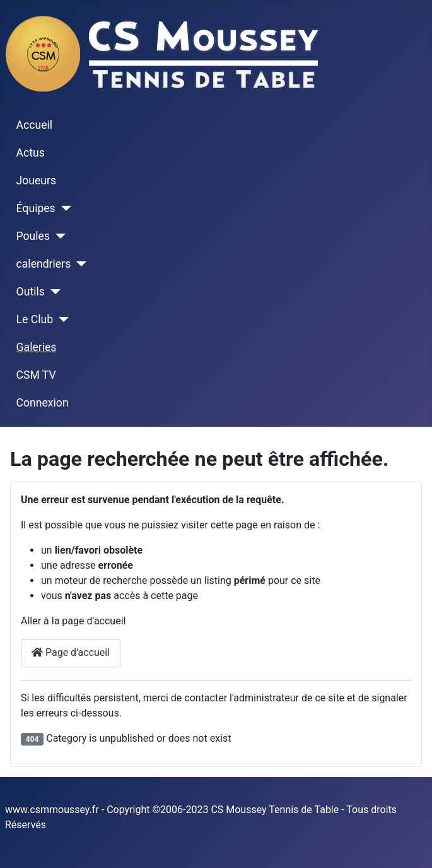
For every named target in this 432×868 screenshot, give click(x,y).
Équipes (36, 208)
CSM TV (36, 375)
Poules (33, 236)
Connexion (43, 403)
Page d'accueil (71, 652)
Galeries (37, 347)
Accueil (34, 125)
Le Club (35, 319)
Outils (31, 292)
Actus (31, 153)
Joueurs (37, 181)
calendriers (44, 264)
